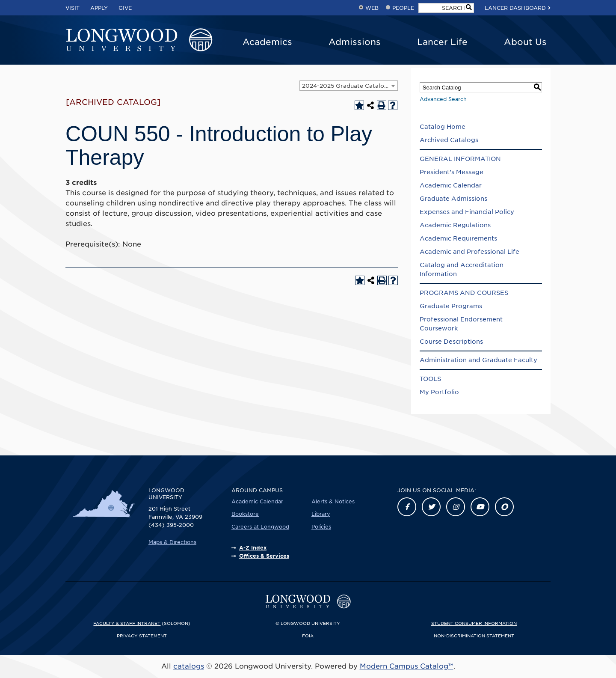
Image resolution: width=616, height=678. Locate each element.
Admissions (355, 42)
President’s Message (452, 172)
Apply (99, 8)
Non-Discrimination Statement (474, 636)
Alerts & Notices (333, 501)
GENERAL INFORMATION (460, 159)
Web (372, 8)
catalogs (189, 666)
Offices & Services (264, 556)
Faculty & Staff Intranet (127, 623)
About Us (525, 42)
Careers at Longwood (260, 527)
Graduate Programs (451, 306)
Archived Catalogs (449, 140)
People (403, 8)
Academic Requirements (458, 238)
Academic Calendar (451, 185)
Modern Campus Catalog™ (407, 666)
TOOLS (430, 379)
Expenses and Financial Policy (467, 212)
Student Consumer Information (474, 623)
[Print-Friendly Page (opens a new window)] (382, 105)
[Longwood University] (139, 40)
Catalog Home (443, 127)
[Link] (407, 507)
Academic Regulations (455, 225)
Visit (73, 8)
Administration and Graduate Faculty (478, 360)
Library (321, 514)
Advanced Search (443, 99)
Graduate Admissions (453, 199)
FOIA (308, 636)
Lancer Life (442, 42)
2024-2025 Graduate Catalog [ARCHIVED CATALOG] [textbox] (350, 86)
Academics (267, 42)
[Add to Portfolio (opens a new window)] (359, 105)
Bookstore (245, 514)
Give (125, 8)
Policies (321, 527)
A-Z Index (253, 548)
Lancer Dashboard (515, 8)
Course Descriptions (451, 342)
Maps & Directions (172, 542)
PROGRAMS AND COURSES (464, 293)
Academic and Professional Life (469, 252)
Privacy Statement (142, 636)
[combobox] (349, 86)
